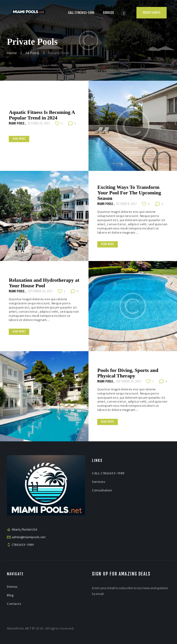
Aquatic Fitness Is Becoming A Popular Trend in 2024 (42, 115)
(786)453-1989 (23, 545)
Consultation (102, 490)
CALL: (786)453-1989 (108, 473)
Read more (19, 139)
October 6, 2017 (127, 204)
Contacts (14, 604)
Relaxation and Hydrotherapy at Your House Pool (44, 283)
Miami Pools (17, 123)
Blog (10, 595)
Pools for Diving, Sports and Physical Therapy (128, 373)
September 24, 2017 (129, 381)
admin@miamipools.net (29, 537)
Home (12, 53)
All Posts (32, 53)
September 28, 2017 (40, 291)
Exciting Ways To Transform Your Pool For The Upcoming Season (129, 193)
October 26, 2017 (39, 123)
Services (99, 482)
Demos (12, 587)
